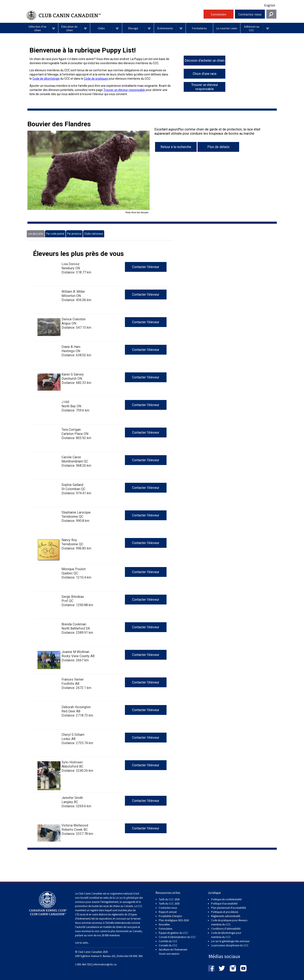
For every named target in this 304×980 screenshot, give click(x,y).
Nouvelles (164, 924)
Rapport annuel (168, 912)
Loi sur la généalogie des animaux (230, 941)
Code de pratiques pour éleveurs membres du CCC (229, 922)
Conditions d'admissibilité (226, 929)
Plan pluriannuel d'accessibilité (228, 908)
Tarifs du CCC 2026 (169, 899)
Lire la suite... (82, 943)
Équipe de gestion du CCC (173, 933)
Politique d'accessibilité (224, 904)
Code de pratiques (96, 79)
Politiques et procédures (225, 912)
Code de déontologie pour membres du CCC (226, 935)
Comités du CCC (168, 941)
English (270, 5)
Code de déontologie (46, 79)
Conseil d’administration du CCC (177, 937)
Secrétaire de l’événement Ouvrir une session (173, 952)
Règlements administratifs (226, 916)
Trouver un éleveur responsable (124, 90)
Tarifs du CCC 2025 (169, 904)
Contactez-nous (250, 14)
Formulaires (165, 929)
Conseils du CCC (168, 945)
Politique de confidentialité (226, 899)
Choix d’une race (205, 74)
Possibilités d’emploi (170, 916)
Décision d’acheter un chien (205, 61)
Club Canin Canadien (114, 15)
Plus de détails (218, 147)
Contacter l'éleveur (146, 267)
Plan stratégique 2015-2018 (174, 920)
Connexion (219, 14)
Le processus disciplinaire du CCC (230, 945)
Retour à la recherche (176, 147)
